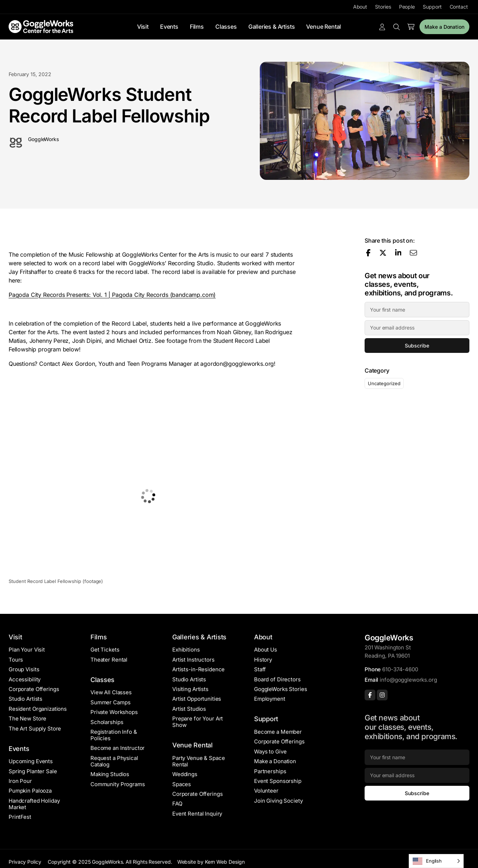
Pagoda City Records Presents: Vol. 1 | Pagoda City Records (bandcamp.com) (112, 295)
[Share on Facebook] (368, 253)
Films (197, 27)
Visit (143, 27)
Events (169, 27)
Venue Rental (324, 27)
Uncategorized (384, 383)
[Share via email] (413, 253)
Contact (459, 7)
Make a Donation (444, 27)
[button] (148, 496)
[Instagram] (382, 695)
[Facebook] (370, 695)
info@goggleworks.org (408, 680)
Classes (226, 27)
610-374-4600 (400, 669)
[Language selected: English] (436, 861)
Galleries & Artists (272, 27)
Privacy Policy (25, 862)
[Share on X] (383, 253)
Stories (383, 7)
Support (432, 7)
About (360, 7)
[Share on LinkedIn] (398, 253)
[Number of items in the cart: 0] (411, 27)
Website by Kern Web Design (211, 862)
